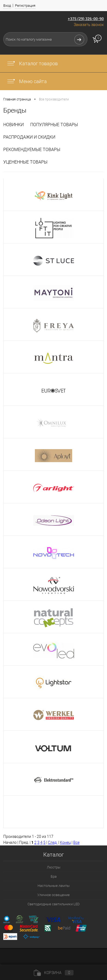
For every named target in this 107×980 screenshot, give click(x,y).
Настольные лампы (54, 886)
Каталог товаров (32, 63)
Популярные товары (54, 125)
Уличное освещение (53, 895)
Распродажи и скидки (29, 137)
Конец (65, 842)
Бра (54, 876)
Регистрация (25, 6)
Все (76, 842)
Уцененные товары (25, 162)
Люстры (54, 867)
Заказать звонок (89, 25)
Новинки (13, 125)
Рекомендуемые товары (32, 150)
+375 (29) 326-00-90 (86, 19)
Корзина (54, 973)
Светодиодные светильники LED (54, 904)
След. (53, 842)
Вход (7, 6)
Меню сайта (27, 81)
